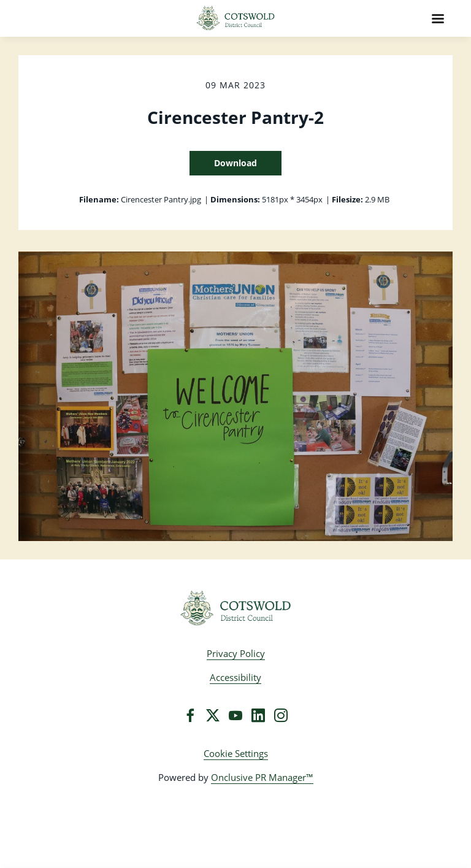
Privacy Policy (236, 653)
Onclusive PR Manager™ (262, 777)
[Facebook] (190, 715)
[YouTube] (235, 715)
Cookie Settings (236, 753)
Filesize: (347, 199)
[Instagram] (281, 715)
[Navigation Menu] (438, 18)
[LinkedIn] (258, 715)
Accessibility (235, 677)
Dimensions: (235, 199)
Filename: (99, 199)
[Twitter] (213, 715)
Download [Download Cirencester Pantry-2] (235, 163)
